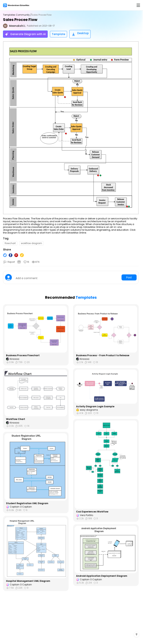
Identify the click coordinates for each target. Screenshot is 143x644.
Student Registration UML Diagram (27, 503)
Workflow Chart (16, 419)
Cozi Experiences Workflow (92, 512)
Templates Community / (17, 15)
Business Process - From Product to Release (103, 355)
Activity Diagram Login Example (95, 407)
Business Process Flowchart (23, 355)
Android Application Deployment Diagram (102, 576)
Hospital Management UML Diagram (28, 581)
